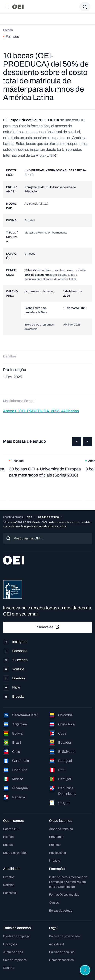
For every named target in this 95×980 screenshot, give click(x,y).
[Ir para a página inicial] (18, 7)
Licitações (10, 944)
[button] (77, 442)
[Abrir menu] (7, 7)
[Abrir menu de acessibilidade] (85, 970)
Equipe (8, 845)
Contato (9, 968)
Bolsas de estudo (48, 517)
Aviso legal (56, 944)
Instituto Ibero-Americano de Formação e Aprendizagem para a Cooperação (68, 882)
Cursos (54, 903)
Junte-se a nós (13, 952)
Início (29, 517)
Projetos (55, 845)
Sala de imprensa (15, 960)
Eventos (9, 877)
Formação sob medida (64, 895)
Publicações (57, 853)
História (8, 837)
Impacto (55, 860)
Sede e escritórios (15, 853)
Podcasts (9, 893)
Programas (57, 837)
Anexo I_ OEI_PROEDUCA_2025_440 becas (41, 411)
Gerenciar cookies (61, 960)
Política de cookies (62, 952)
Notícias (9, 885)
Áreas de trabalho (61, 829)
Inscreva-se (47, 627)
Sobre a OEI (11, 829)
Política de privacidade (64, 936)
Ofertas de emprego (17, 936)
